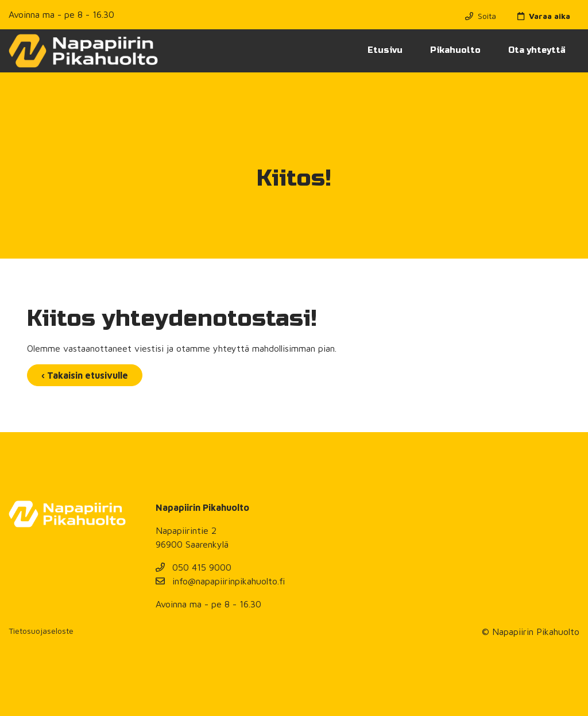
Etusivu (385, 50)
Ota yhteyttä (537, 50)
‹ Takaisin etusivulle (85, 375)
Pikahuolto (455, 50)
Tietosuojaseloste (41, 631)
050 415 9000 (194, 567)
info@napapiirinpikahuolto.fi (220, 581)
